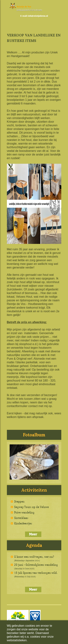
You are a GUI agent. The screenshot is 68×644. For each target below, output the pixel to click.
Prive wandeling (24, 512)
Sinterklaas (21, 518)
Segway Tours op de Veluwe (31, 507)
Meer (33, 534)
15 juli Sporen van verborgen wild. (36, 573)
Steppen (19, 501)
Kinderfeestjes (23, 523)
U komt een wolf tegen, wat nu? (34, 557)
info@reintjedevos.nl (38, 16)
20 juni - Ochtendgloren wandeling (36, 565)
